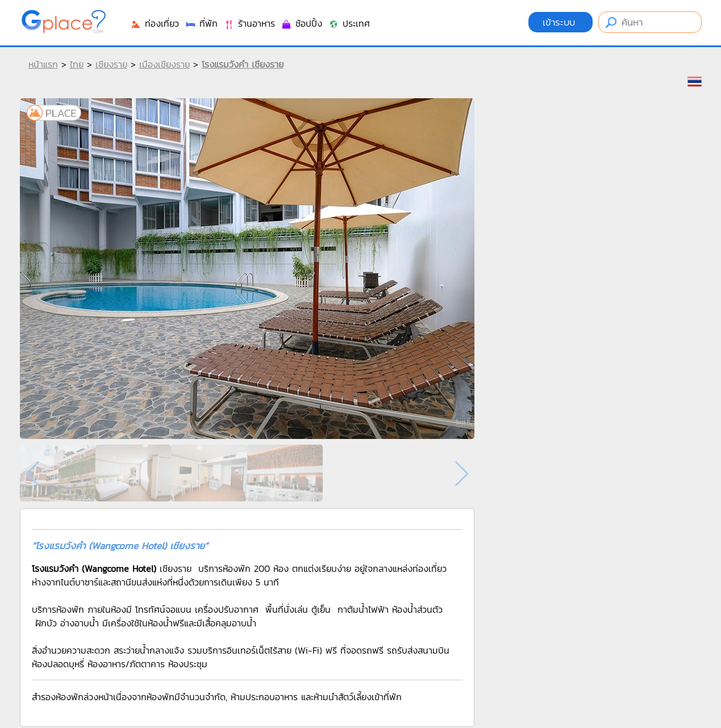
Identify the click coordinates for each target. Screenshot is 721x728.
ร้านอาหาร (249, 23)
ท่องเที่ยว (155, 23)
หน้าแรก (43, 64)
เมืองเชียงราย (164, 64)
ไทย (77, 64)
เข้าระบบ (560, 22)
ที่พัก (201, 23)
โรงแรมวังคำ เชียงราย (243, 64)
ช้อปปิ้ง (301, 23)
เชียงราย (111, 64)
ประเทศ (349, 23)
